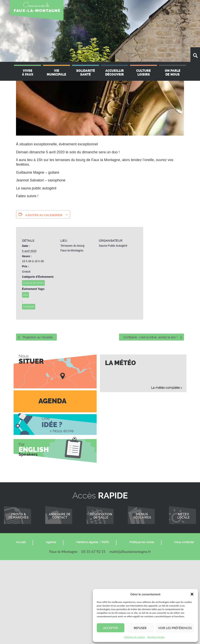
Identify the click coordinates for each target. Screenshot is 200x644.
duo (25, 295)
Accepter (111, 628)
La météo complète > (166, 388)
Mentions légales (156, 637)
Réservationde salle (101, 516)
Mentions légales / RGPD (93, 542)
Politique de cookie (142, 542)
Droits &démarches (19, 516)
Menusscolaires (142, 516)
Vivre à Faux (28, 73)
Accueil (21, 542)
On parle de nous (173, 73)
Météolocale (184, 516)
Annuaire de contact (60, 516)
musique (29, 306)
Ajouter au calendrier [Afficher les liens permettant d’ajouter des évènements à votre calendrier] (44, 215)
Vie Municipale (56, 73)
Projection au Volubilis (37, 337)
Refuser (140, 628)
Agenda (51, 542)
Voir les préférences (175, 628)
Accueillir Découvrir (114, 73)
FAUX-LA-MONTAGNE (37, 11)
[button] (192, 594)
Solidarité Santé (86, 73)
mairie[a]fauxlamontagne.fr (130, 552)
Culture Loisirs (143, 73)
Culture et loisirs (33, 283)
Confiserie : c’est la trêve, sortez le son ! (151, 337)
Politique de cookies (134, 637)
